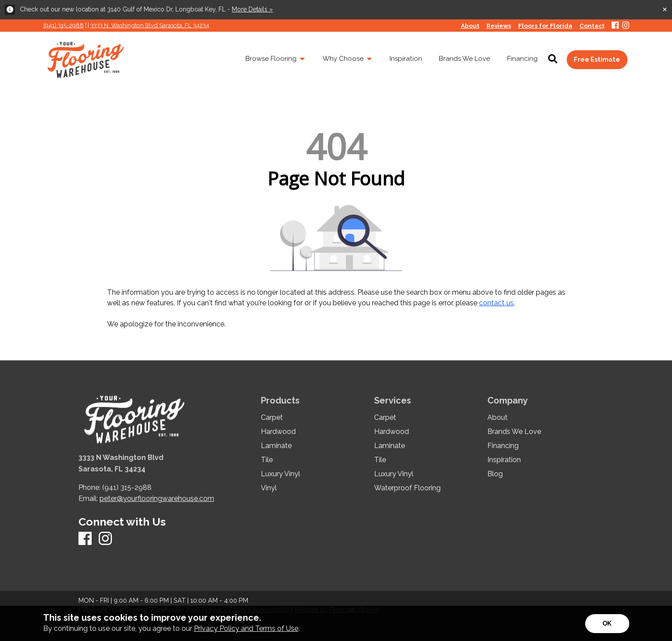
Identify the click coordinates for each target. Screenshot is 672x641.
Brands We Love (514, 432)
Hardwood (278, 432)
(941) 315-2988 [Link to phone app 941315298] (63, 25)
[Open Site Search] (553, 59)
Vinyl (269, 488)
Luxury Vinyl (280, 474)
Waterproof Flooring (407, 488)
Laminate (276, 446)
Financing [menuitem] (522, 59)
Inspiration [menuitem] (406, 59)
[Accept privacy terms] (607, 624)
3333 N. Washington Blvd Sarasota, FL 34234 (150, 25)
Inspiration (504, 460)
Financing (503, 446)
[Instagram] (626, 26)
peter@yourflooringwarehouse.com (157, 498)
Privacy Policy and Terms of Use (246, 628)
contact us (496, 303)
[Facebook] (615, 26)
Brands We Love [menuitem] (464, 59)
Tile (267, 460)
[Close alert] (665, 9)
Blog (495, 474)
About (498, 418)
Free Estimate (597, 59)
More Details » (252, 9)
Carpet (272, 418)
